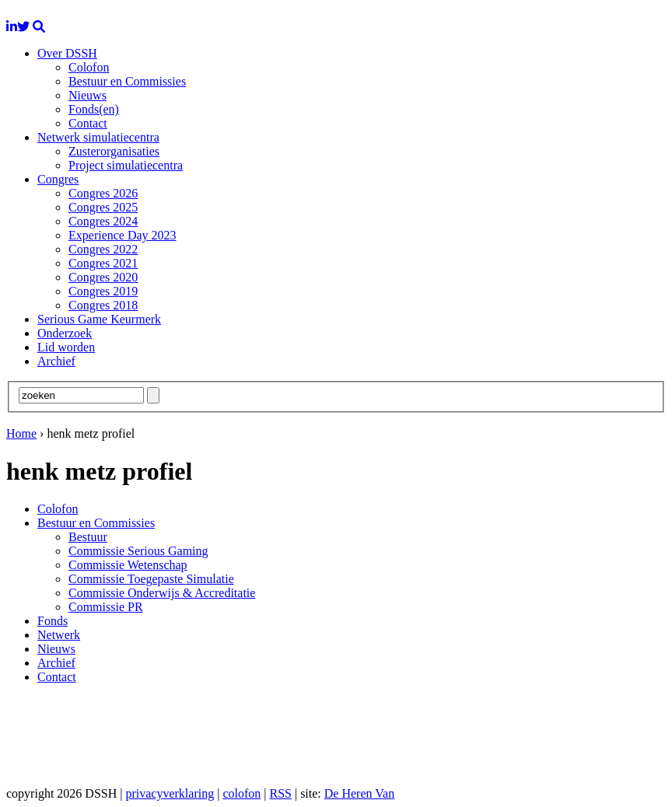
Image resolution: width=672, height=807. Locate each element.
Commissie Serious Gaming (138, 551)
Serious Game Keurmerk (99, 319)
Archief (56, 361)
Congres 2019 (103, 291)
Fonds (52, 621)
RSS (280, 793)
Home (21, 433)
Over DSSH (67, 53)
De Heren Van (359, 793)
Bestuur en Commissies (127, 81)
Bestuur (88, 537)
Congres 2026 (103, 193)
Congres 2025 (103, 207)
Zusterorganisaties (114, 151)
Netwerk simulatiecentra (98, 137)
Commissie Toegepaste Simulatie (151, 579)
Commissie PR (106, 607)
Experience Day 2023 (122, 235)
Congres (58, 179)
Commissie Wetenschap (128, 565)
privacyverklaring (170, 793)
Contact (88, 123)
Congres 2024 (103, 221)
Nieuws (87, 95)
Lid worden (66, 347)
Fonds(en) (94, 109)
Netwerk (59, 635)
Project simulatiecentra (126, 165)
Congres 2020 (103, 277)
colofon (241, 793)
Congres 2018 (103, 305)
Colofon (89, 67)
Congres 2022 (103, 249)
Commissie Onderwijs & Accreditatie (162, 593)
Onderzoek (65, 333)
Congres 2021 (103, 263)
